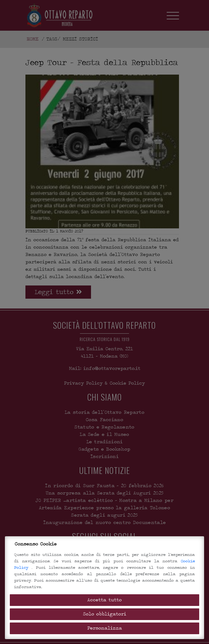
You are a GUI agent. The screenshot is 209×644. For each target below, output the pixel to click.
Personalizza (105, 628)
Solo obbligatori (105, 614)
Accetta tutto (104, 600)
